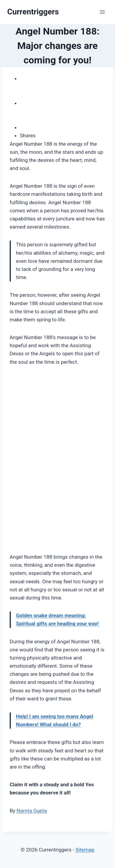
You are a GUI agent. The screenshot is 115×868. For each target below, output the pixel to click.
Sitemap (85, 850)
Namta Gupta (32, 811)
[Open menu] (102, 12)
